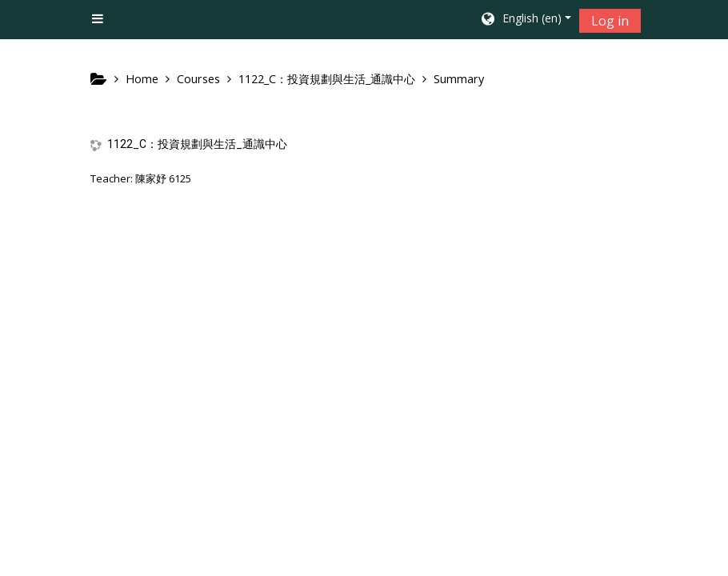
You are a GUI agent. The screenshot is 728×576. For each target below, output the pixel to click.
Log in (610, 21)
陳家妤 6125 (163, 178)
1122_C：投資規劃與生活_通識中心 (197, 144)
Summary (459, 79)
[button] (525, 20)
